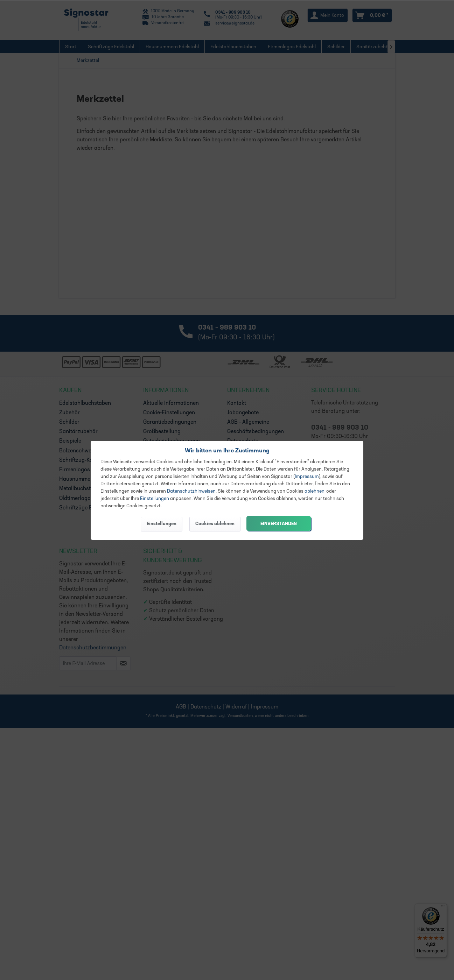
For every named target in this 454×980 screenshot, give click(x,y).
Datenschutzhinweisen (191, 491)
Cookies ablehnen (215, 524)
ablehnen (315, 491)
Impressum (307, 477)
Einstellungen (155, 499)
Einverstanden (279, 524)
